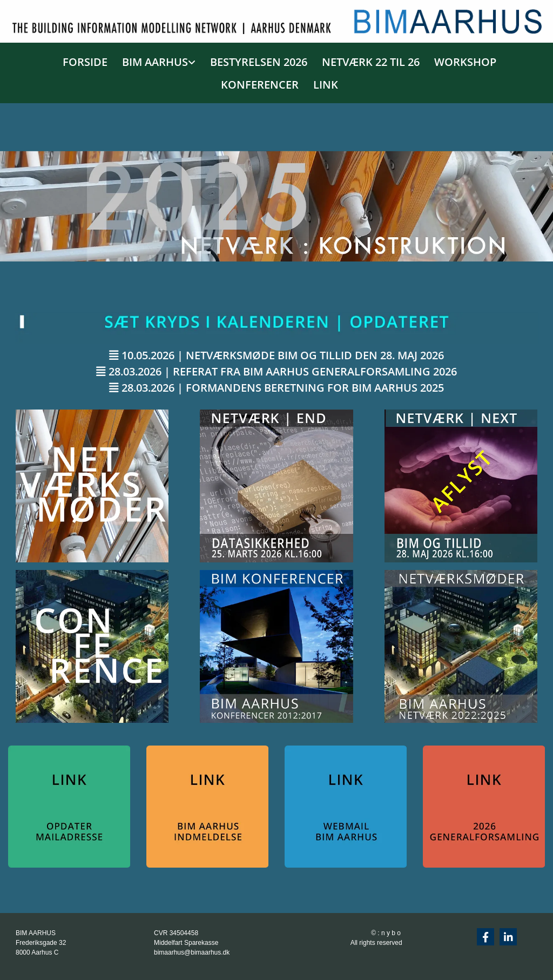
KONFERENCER (260, 85)
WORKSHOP (465, 62)
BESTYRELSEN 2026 (259, 62)
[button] (276, 355)
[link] (156, 60)
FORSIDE (85, 62)
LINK (326, 85)
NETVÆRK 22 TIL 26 (371, 62)
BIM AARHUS (155, 62)
